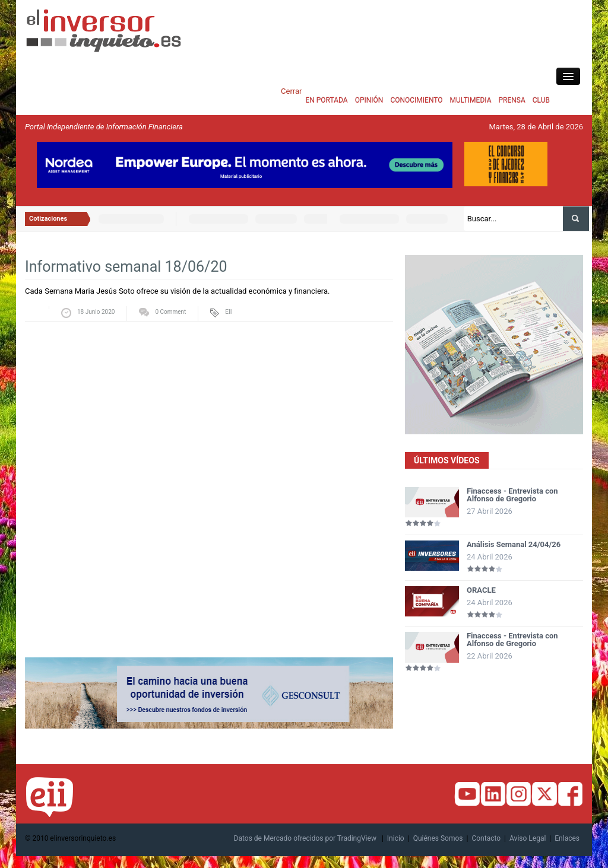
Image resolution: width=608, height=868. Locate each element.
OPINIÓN (369, 100)
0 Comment (170, 312)
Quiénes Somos (438, 838)
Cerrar (291, 91)
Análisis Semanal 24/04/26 (514, 544)
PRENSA (512, 100)
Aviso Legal (528, 838)
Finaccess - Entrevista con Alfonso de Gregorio (512, 495)
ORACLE (481, 590)
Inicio (396, 838)
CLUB (541, 100)
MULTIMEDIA (471, 100)
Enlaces (567, 838)
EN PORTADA (326, 100)
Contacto (486, 838)
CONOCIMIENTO (416, 100)
